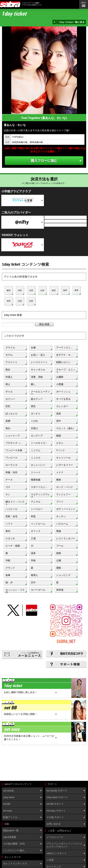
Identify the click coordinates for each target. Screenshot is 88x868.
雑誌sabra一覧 (11, 830)
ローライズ (11, 465)
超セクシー (37, 399)
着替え (34, 575)
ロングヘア (37, 436)
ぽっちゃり (11, 414)
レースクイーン (39, 362)
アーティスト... (64, 348)
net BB (7, 804)
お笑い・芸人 (38, 355)
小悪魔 (60, 384)
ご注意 (50, 860)
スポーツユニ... (39, 487)
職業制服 (36, 480)
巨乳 (8, 406)
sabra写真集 (10, 837)
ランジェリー (63, 494)
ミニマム (36, 450)
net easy (8, 811)
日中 (33, 582)
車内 (8, 531)
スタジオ (10, 538)
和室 (33, 516)
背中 (59, 421)
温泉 (33, 553)
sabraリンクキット (57, 853)
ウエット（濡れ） (66, 428)
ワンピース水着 (14, 450)
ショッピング (63, 575)
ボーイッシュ (63, 392)
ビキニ (60, 443)
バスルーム (62, 524)
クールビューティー (40, 392)
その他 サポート (55, 817)
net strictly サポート (57, 791)
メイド (60, 472)
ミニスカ (36, 458)
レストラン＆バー (66, 538)
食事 (8, 575)
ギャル (9, 392)
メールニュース (55, 837)
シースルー (37, 509)
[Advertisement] (18, 763)
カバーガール (38, 590)
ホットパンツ (38, 465)
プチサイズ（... (14, 443)
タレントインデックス (15, 864)
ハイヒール (11, 509)
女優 (33, 348)
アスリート (11, 362)
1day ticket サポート (57, 797)
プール (60, 546)
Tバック (61, 450)
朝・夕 (9, 582)
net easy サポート (56, 811)
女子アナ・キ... (64, 355)
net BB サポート (55, 804)
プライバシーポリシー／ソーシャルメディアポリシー (64, 845)
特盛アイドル (10, 817)
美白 (8, 428)
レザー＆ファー (65, 465)
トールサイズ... (39, 443)
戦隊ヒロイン (63, 362)
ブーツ (60, 502)
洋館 (8, 560)
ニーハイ (36, 472)
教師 (59, 480)
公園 (59, 560)
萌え (8, 384)
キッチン (61, 516)
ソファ (9, 524)
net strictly (8, 791)
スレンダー (62, 406)
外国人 (9, 377)
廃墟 (59, 531)
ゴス (8, 487)
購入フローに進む (44, 161)
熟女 (8, 370)
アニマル (36, 502)
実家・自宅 (11, 516)
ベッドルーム (38, 524)
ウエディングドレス (40, 495)
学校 (33, 560)
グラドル (10, 348)
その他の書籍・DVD (14, 844)
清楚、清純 (37, 377)
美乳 (33, 406)
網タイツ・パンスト (15, 503)
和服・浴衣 (11, 472)
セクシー (10, 399)
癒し (33, 384)
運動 (59, 568)
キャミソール (63, 458)
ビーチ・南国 (13, 546)
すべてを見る (63, 399)
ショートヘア (13, 436)
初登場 (60, 590)
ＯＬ (8, 494)
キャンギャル (38, 370)
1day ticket (9, 797)
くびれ (34, 421)
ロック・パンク (65, 487)
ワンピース (11, 458)
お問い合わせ (54, 824)
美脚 (8, 421)
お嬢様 (60, 377)
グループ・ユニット (66, 370)
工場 (33, 538)
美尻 (59, 414)
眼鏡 (59, 436)
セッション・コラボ (15, 591)
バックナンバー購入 (14, 850)
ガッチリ (36, 414)
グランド (10, 568)
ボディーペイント (66, 509)
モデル (9, 355)
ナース (9, 480)
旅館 (59, 553)
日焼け (34, 428)
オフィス (36, 531)
